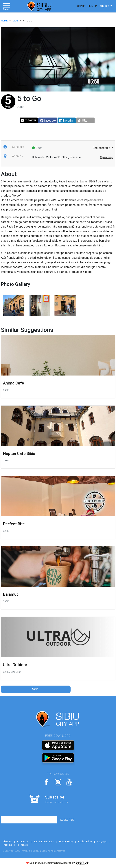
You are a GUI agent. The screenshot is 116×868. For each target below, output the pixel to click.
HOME (4, 21)
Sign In (81, 6)
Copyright (102, 842)
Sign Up (92, 6)
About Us (7, 842)
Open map (107, 157)
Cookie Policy (85, 842)
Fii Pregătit (22, 845)
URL (83, 121)
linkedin (66, 121)
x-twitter (28, 120)
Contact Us (23, 842)
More (36, 689)
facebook (48, 121)
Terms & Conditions (44, 842)
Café (15, 21)
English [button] (105, 6)
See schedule (102, 148)
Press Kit (7, 845)
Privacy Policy (66, 842)
